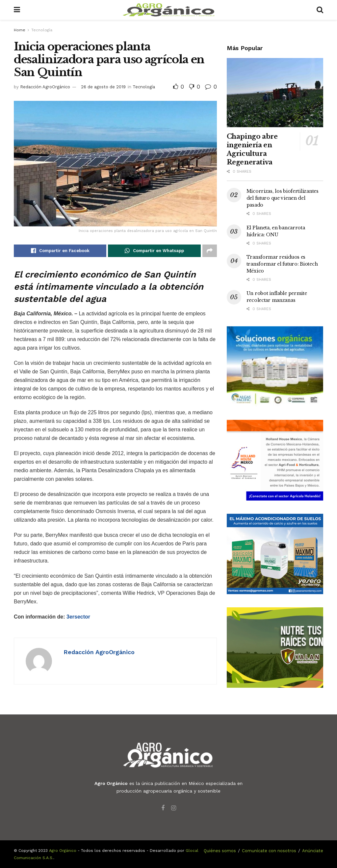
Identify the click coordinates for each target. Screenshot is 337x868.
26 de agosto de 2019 (103, 87)
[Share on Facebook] (60, 251)
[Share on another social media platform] (210, 251)
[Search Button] (320, 10)
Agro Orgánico (63, 851)
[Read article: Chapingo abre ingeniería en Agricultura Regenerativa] (275, 93)
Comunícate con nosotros (269, 851)
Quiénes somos (220, 851)
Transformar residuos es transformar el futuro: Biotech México (282, 264)
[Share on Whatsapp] (154, 251)
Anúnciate (313, 851)
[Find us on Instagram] (174, 808)
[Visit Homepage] (168, 10)
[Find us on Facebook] (163, 808)
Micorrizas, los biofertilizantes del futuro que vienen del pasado (283, 198)
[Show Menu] (17, 10)
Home (20, 30)
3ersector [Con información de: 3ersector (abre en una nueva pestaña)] (78, 617)
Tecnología (42, 30)
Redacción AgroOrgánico (45, 87)
